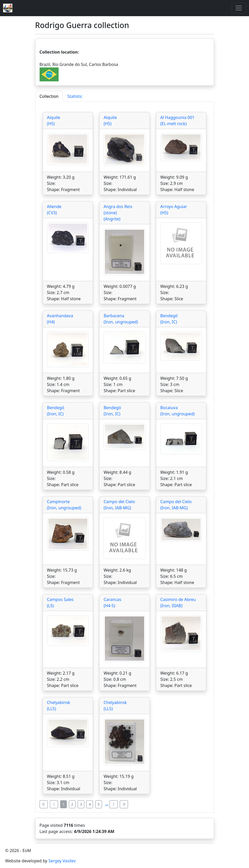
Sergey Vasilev (62, 861)
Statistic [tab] (75, 96)
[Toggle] (239, 8)
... (107, 804)
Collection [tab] (49, 96)
